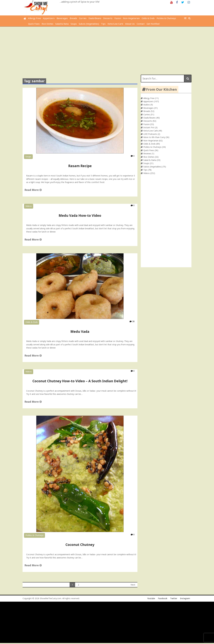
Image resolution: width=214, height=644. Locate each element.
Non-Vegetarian (131, 18)
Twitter (174, 598)
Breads (73, 18)
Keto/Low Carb (115, 24)
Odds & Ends (148, 18)
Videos (29, 206)
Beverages (62, 18)
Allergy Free (35, 18)
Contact (141, 24)
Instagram (185, 598)
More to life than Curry (154, 137)
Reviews (147, 154)
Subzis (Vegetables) (89, 24)
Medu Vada (80, 331)
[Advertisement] (107, 48)
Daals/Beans (95, 18)
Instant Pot (149, 127)
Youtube (151, 598)
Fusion (118, 18)
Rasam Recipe (80, 166)
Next (133, 585)
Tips (103, 24)
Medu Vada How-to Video (80, 215)
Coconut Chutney (80, 545)
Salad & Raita (62, 24)
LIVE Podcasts (150, 134)
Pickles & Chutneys (166, 18)
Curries (83, 18)
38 (132, 321)
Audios (147, 105)
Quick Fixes (34, 24)
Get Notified (153, 24)
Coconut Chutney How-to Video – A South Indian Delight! (80, 381)
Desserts (108, 18)
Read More (33, 190)
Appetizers (49, 18)
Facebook (163, 598)
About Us (130, 24)
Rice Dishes (47, 24)
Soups (74, 24)
